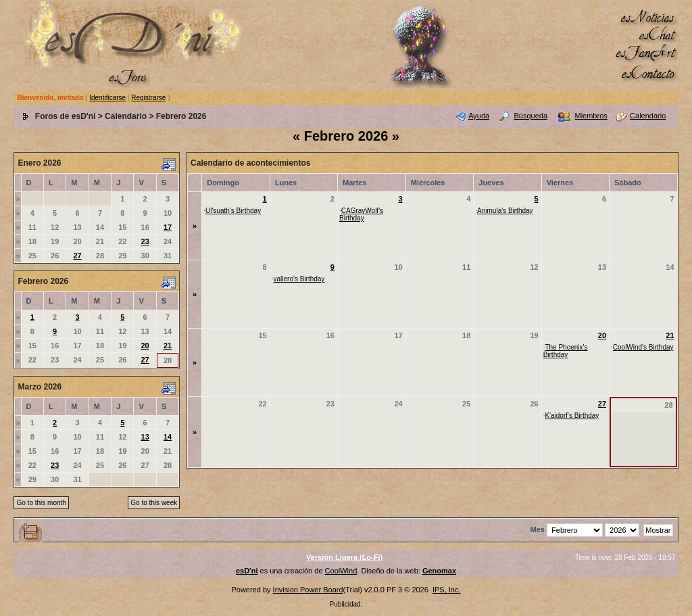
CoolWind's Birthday (643, 347)
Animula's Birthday (505, 211)
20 (145, 346)
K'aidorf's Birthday (572, 416)
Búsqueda (531, 116)
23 (145, 241)
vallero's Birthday (299, 279)
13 (145, 437)
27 (77, 256)
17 (168, 227)
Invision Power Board (308, 590)
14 (168, 437)
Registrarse (148, 98)
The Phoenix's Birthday (566, 351)
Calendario (126, 116)
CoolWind (341, 571)
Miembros (591, 116)
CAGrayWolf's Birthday (361, 214)
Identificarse (107, 98)
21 (168, 346)
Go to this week (154, 503)
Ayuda (479, 116)
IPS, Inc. (447, 590)
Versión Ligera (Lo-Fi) (344, 557)
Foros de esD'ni (66, 116)
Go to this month (41, 503)
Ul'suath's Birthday (233, 211)
